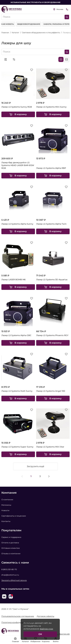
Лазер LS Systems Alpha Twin (51, 224)
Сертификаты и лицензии (14, 516)
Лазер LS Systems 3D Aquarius (52, 280)
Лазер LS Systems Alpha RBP (51, 168)
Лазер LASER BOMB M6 (13, 280)
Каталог (15, 32)
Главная (5, 32)
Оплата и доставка (10, 543)
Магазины (6, 505)
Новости (5, 510)
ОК (40, 634)
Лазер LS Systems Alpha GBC (16, 335)
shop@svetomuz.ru (10, 575)
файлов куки (47, 629)
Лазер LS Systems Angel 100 (51, 391)
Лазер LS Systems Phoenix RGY (52, 335)
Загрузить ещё (35, 466)
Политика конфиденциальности (18, 622)
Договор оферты (45, 616)
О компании (7, 499)
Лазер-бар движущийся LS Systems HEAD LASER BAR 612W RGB (18, 165)
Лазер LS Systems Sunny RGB (17, 107)
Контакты (6, 521)
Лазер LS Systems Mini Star (50, 447)
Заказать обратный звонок (14, 580)
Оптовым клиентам (11, 548)
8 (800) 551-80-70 (9, 569)
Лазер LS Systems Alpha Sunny (17, 224)
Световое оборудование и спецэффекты (41, 32)
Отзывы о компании (11, 553)
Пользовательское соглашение (18, 616)
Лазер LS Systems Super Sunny (17, 447)
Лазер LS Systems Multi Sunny (17, 391)
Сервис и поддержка (11, 537)
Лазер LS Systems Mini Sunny (51, 107)
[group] (29, 24)
